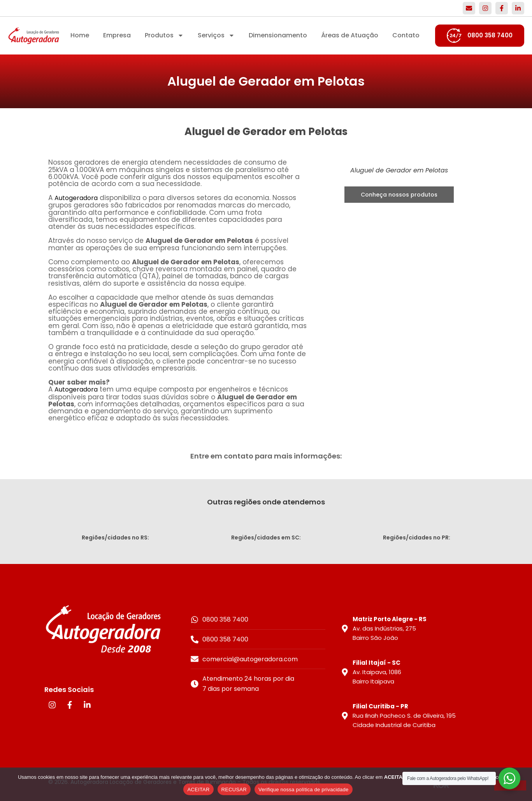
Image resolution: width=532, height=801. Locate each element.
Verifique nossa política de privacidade (304, 790)
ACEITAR (198, 790)
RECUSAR (234, 790)
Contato (406, 35)
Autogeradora (76, 198)
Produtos (164, 35)
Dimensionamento (278, 35)
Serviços (216, 35)
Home (80, 35)
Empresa (117, 35)
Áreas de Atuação (350, 35)
